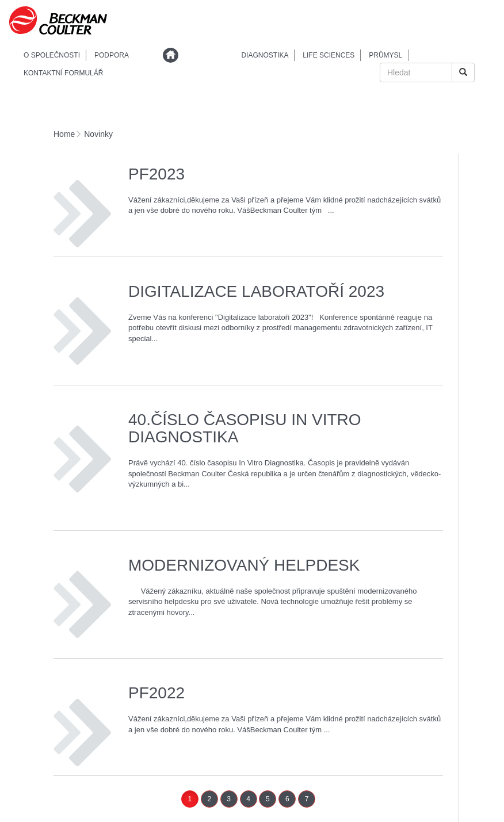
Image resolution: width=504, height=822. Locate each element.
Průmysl (385, 55)
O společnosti (52, 55)
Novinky (98, 134)
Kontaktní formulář (63, 73)
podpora (112, 55)
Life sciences (329, 55)
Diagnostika (265, 55)
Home (64, 134)
